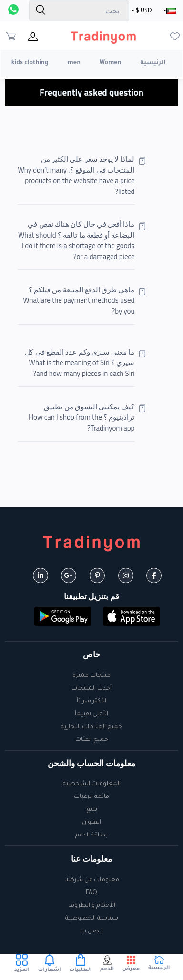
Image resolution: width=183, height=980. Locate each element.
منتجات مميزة (91, 676)
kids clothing (30, 63)
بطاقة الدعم (91, 836)
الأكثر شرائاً (91, 701)
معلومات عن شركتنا (92, 880)
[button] (132, 617)
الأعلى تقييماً (91, 714)
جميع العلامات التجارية (91, 727)
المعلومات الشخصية (92, 784)
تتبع (92, 810)
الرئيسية (153, 63)
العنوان (91, 823)
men (74, 63)
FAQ (91, 893)
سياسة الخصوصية (92, 919)
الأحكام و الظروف (92, 906)
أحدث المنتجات (91, 689)
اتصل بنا (91, 932)
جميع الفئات (92, 740)
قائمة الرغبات (91, 797)
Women (111, 63)
